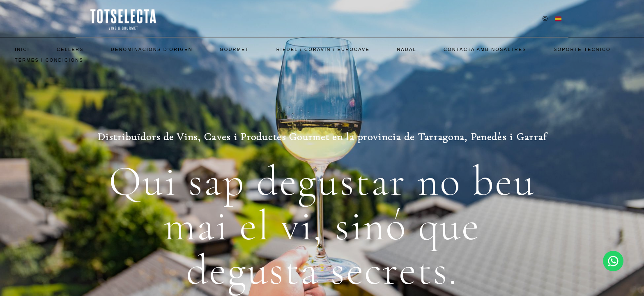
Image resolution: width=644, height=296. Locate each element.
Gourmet (235, 49)
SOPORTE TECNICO (582, 49)
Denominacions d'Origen (152, 49)
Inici (22, 49)
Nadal (407, 49)
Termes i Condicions (49, 60)
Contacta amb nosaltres (485, 49)
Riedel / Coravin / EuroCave (323, 49)
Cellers (70, 49)
